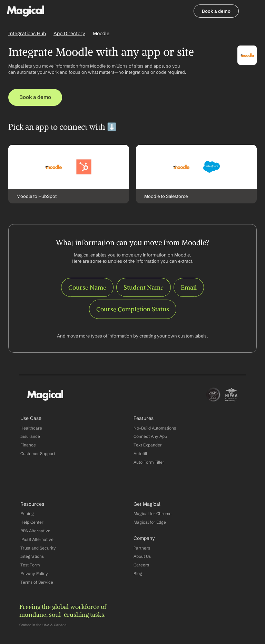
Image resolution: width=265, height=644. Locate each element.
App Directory (69, 33)
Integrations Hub (27, 33)
